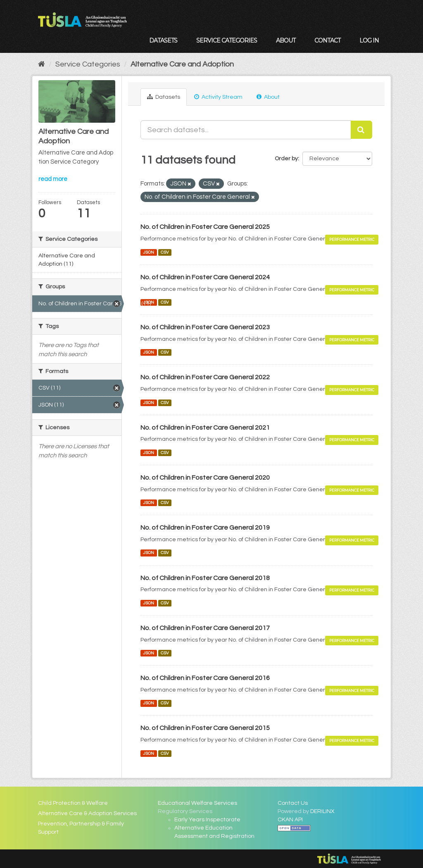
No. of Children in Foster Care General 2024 (205, 277)
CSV (165, 252)
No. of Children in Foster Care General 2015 (205, 728)
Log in (369, 40)
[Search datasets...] (246, 130)
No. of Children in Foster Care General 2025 (205, 227)
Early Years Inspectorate (207, 820)
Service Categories (227, 40)
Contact (327, 40)
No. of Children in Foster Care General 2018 (205, 578)
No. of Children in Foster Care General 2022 (205, 377)
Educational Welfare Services (197, 803)
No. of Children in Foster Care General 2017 (205, 628)
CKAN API (290, 820)
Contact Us (293, 803)
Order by (286, 159)
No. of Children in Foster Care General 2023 (205, 327)
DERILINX (322, 811)
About (286, 40)
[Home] (42, 64)
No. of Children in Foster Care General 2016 (205, 678)
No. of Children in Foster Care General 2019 (205, 528)
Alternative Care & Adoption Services (87, 813)
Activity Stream (218, 97)
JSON (149, 252)
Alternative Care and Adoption (182, 64)
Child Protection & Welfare (73, 803)
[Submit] (361, 130)
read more (53, 179)
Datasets (163, 40)
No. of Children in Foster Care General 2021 (205, 428)
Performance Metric (352, 239)
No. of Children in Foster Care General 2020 (205, 478)
